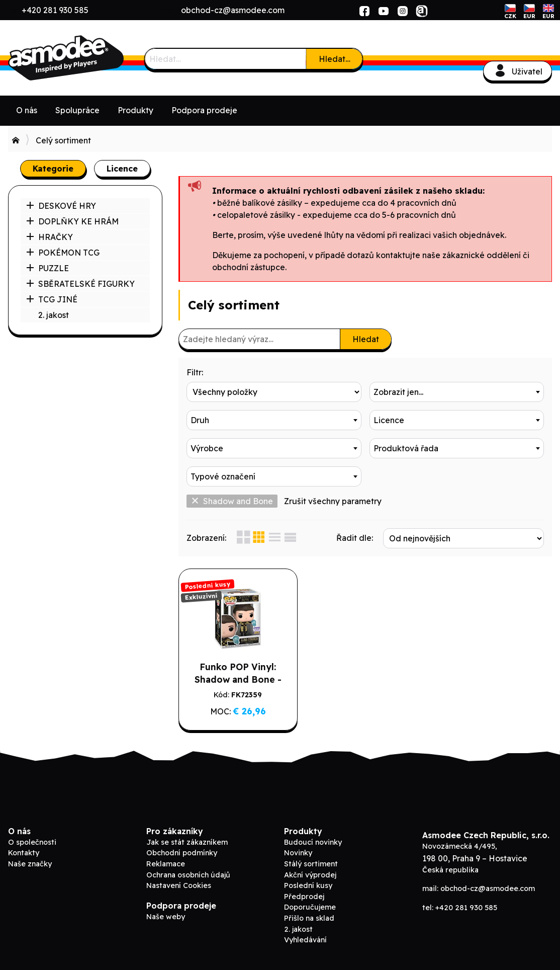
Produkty (135, 110)
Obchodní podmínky (182, 853)
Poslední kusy (308, 885)
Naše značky (30, 864)
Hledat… (335, 59)
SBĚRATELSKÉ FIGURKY (80, 284)
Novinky (298, 853)
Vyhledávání (305, 940)
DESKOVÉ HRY (61, 206)
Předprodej (304, 897)
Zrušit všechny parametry (333, 501)
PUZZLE (48, 268)
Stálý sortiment (311, 864)
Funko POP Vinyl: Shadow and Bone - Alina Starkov (238, 679)
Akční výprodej (310, 875)
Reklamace (166, 864)
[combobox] (457, 392)
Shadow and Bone (232, 501)
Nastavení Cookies (179, 885)
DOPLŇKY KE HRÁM (72, 221)
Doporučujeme (310, 907)
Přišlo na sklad (309, 918)
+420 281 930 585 (55, 10)
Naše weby (166, 917)
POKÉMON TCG (63, 253)
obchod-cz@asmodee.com (233, 10)
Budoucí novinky (313, 842)
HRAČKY (50, 237)
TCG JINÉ (52, 299)
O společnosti (32, 842)
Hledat (366, 339)
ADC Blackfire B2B (83, 58)
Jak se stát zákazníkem (187, 842)
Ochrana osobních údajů (188, 875)
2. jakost (54, 315)
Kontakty (24, 853)
